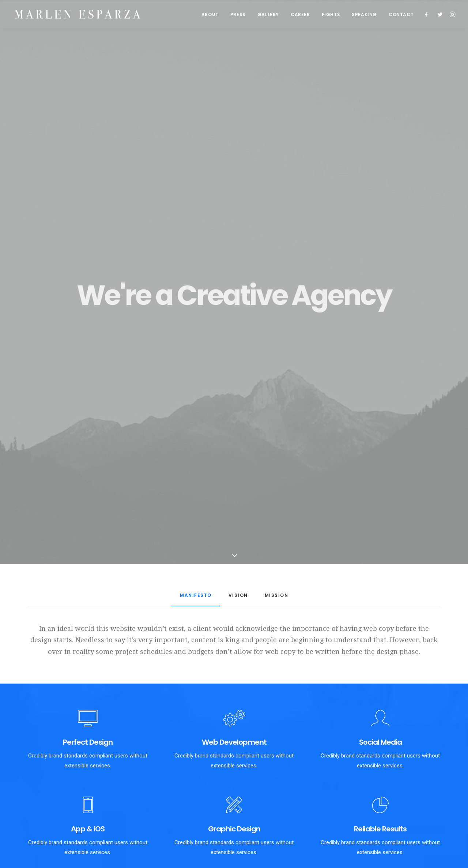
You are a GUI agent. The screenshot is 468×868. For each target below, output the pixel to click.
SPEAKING (364, 15)
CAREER (300, 15)
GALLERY (268, 15)
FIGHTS (331, 15)
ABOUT (210, 15)
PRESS (238, 15)
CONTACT (401, 15)
